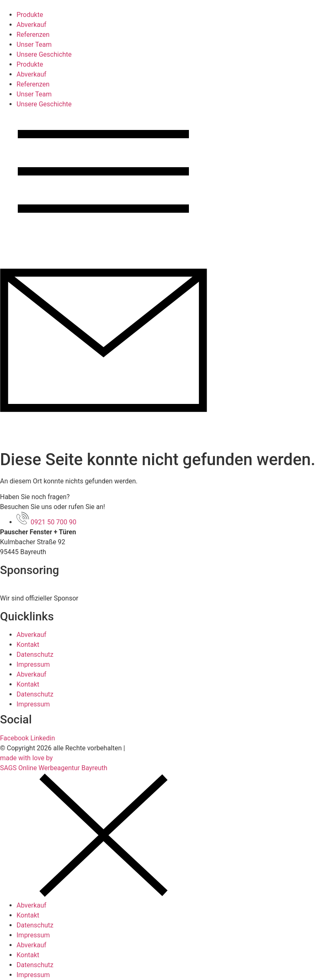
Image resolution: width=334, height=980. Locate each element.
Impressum (33, 664)
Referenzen (33, 35)
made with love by (26, 758)
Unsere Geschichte (44, 54)
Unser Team (34, 44)
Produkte (30, 15)
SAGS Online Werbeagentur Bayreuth (54, 768)
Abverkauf (31, 25)
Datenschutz (35, 655)
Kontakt (28, 645)
